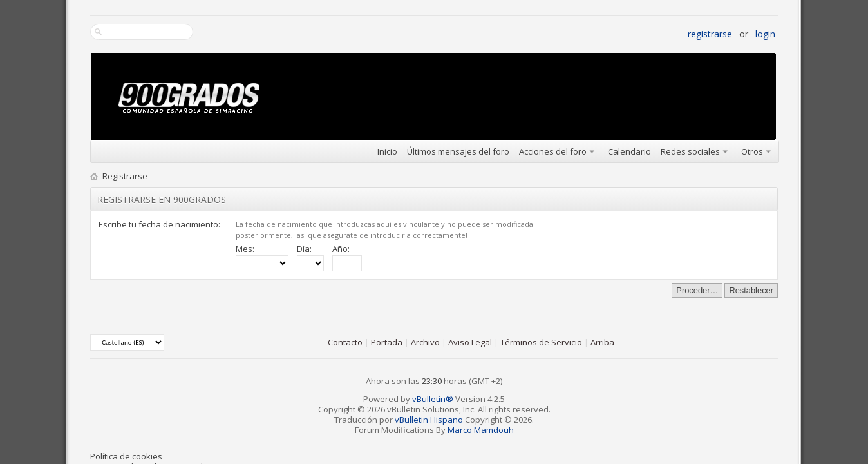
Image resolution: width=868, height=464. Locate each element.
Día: (304, 249)
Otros (752, 151)
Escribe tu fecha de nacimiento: (159, 224)
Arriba (602, 342)
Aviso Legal (470, 342)
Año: (341, 249)
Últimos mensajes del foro (458, 151)
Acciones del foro (553, 151)
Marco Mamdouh (481, 430)
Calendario (629, 151)
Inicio (387, 151)
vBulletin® (433, 399)
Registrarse (710, 34)
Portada (387, 342)
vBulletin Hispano (429, 420)
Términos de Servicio (541, 342)
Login (765, 34)
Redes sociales (690, 151)
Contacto (345, 342)
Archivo (425, 342)
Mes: (245, 249)
